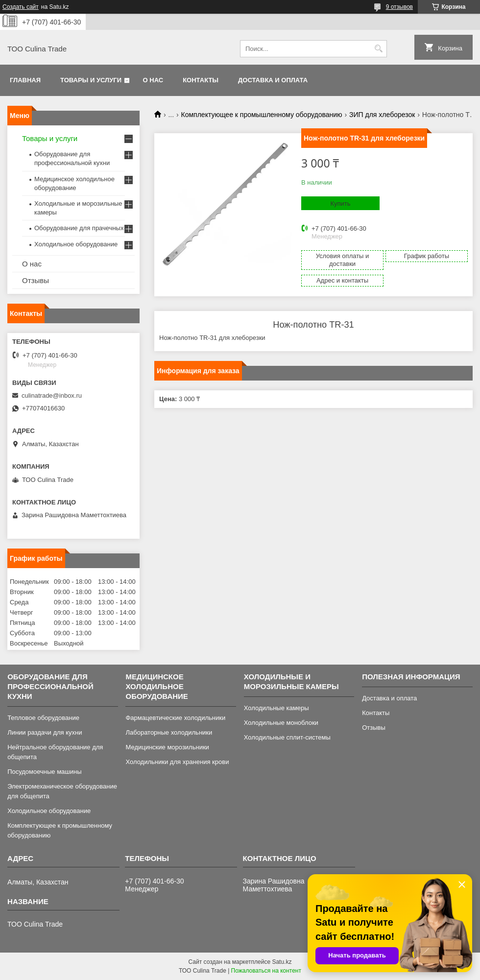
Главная (25, 80)
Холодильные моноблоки (281, 723)
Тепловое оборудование (43, 718)
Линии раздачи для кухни (45, 732)
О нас (153, 80)
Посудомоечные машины (44, 772)
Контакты (201, 80)
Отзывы (36, 280)
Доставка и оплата (273, 80)
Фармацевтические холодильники (175, 718)
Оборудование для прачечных (79, 228)
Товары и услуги (91, 80)
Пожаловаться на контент (266, 971)
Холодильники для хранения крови (177, 762)
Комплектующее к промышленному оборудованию (262, 115)
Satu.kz (282, 962)
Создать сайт (21, 7)
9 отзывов (399, 7)
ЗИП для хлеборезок (382, 115)
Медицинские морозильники (167, 747)
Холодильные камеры (276, 708)
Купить (340, 203)
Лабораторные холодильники (169, 732)
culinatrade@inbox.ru (52, 395)
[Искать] (378, 49)
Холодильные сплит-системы (287, 737)
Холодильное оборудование (76, 244)
